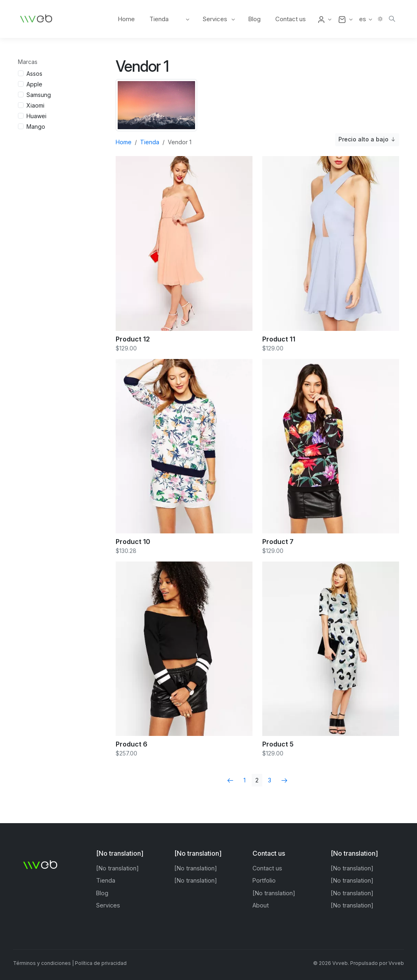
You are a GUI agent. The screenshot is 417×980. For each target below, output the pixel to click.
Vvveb (396, 963)
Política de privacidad (101, 963)
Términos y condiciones (42, 963)
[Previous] (230, 780)
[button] (324, 19)
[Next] (284, 780)
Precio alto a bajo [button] (367, 140)
